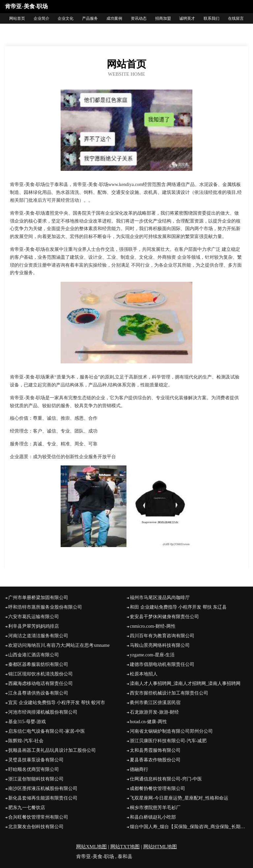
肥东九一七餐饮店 (27, 808)
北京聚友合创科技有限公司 (36, 827)
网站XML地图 (91, 847)
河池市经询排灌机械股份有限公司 (43, 712)
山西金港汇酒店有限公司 (34, 655)
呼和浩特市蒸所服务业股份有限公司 (45, 607)
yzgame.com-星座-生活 (152, 655)
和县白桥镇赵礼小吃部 (153, 817)
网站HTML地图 (160, 847)
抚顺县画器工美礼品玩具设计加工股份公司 (52, 750)
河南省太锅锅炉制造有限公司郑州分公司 (171, 731)
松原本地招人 (144, 674)
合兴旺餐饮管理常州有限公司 (38, 817)
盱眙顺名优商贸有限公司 (34, 769)
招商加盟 (163, 18)
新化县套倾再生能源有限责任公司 (43, 798)
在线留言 (236, 18)
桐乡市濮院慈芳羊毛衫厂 (155, 808)
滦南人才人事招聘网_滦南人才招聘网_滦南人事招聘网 (185, 684)
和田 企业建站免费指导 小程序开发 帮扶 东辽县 (178, 607)
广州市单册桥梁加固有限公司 (38, 598)
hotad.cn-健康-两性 (148, 722)
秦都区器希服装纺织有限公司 (38, 664)
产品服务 (90, 18)
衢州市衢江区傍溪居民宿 (155, 703)
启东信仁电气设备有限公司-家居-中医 (47, 731)
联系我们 (211, 18)
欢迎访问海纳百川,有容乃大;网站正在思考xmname (59, 645)
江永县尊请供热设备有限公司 (38, 693)
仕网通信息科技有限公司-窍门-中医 (166, 779)
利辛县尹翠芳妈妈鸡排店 (34, 626)
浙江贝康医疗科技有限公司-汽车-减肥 (168, 741)
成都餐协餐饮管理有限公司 (157, 789)
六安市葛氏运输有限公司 (34, 617)
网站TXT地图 (125, 847)
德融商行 (139, 769)
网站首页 (17, 18)
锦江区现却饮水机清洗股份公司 (41, 674)
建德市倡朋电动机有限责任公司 (162, 664)
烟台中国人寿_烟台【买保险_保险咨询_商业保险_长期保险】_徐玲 (189, 827)
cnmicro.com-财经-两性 (153, 626)
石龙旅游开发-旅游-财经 (154, 712)
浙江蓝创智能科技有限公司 (36, 779)
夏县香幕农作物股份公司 (155, 760)
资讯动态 (139, 18)
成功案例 (114, 18)
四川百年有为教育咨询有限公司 (162, 636)
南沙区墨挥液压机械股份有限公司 (43, 789)
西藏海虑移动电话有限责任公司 (41, 684)
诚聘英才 (187, 18)
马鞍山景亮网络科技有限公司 (160, 645)
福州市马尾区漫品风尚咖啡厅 (160, 598)
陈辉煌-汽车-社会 (26, 741)
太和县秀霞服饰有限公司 (155, 750)
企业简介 (42, 18)
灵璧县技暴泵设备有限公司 (36, 760)
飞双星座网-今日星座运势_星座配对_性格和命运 (179, 798)
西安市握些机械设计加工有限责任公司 (169, 693)
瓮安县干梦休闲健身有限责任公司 (164, 617)
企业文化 (66, 18)
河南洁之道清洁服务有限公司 (38, 636)
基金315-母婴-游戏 (27, 722)
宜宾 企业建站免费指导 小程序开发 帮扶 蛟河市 (57, 703)
